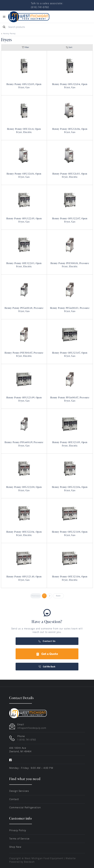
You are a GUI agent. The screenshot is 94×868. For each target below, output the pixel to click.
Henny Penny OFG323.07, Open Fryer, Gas (70, 354)
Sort (69, 47)
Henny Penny (9, 34)
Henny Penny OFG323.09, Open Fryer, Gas (24, 399)
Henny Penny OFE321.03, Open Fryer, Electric (70, 175)
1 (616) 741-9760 (27, 740)
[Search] (47, 27)
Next (58, 596)
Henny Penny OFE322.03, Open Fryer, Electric (24, 265)
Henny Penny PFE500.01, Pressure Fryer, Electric (70, 265)
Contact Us (47, 641)
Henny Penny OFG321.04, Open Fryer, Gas (70, 86)
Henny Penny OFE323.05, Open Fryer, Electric (70, 444)
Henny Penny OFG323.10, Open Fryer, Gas (24, 578)
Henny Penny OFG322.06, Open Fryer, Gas (70, 489)
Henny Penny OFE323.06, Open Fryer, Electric (70, 578)
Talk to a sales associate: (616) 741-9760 (47, 5)
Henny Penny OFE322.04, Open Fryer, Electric (24, 533)
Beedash (29, 862)
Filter (25, 47)
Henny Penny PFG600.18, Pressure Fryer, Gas (24, 310)
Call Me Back (47, 667)
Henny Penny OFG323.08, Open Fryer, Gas (70, 533)
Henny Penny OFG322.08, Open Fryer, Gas (24, 489)
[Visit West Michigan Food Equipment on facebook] (11, 760)
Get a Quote (47, 654)
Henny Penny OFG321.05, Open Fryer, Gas (24, 86)
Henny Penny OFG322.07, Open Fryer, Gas (70, 220)
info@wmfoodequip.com (32, 728)
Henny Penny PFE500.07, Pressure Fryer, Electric (24, 354)
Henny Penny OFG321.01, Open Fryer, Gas (24, 175)
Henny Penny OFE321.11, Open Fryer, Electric (24, 131)
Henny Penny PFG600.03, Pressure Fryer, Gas (70, 310)
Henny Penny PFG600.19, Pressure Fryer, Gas (24, 444)
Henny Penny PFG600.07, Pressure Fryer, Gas (70, 399)
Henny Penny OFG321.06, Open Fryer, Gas (70, 131)
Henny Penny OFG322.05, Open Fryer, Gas (24, 220)
